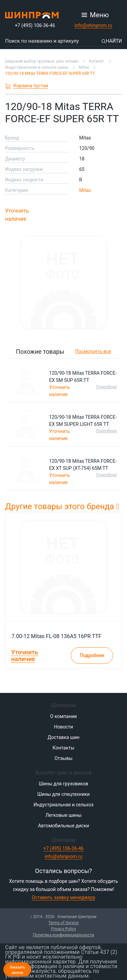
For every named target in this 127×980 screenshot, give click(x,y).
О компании (63, 716)
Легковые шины (63, 815)
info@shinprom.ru (93, 25)
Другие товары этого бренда (62, 506)
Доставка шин (63, 737)
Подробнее (106, 387)
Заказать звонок (17, 970)
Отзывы (63, 758)
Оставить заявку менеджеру (63, 897)
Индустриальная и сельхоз (63, 805)
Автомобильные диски (63, 826)
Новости (63, 727)
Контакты (63, 748)
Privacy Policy (64, 929)
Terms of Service (64, 923)
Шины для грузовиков (63, 784)
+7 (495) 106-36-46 (35, 25)
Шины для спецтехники (63, 794)
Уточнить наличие (17, 215)
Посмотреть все (93, 351)
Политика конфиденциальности (63, 935)
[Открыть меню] (95, 15)
